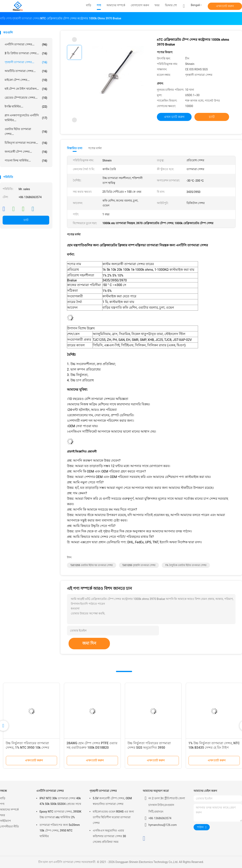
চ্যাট (26, 220)
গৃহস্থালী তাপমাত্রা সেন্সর (103, 791)
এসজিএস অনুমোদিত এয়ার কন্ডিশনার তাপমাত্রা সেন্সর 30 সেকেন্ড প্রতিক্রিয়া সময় (109, 836)
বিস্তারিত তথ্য (75, 148)
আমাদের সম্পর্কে (9, 810)
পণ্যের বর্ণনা (95, 148)
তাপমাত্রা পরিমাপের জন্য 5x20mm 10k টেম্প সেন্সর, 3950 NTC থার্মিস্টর (60, 831)
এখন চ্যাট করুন (225, 6)
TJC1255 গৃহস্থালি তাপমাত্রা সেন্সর (139, 565)
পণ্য (2, 804)
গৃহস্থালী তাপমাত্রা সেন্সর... (26, 62)
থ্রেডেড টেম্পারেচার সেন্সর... (26, 98)
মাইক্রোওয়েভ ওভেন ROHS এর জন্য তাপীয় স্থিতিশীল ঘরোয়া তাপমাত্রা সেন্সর (113, 817)
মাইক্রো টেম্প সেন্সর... (26, 80)
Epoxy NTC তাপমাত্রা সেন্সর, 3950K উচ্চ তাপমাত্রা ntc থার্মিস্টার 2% (60, 814)
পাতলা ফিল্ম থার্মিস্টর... (26, 161)
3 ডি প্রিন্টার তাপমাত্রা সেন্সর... (26, 53)
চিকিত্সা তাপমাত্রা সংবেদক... (26, 143)
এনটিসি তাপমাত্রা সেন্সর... (26, 45)
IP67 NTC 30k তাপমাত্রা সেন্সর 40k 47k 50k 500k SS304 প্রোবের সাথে (60, 801)
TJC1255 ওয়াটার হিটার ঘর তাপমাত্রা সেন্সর (92, 565)
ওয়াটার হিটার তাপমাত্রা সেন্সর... (26, 131)
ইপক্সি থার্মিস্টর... (26, 107)
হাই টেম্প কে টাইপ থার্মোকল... (26, 89)
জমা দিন (89, 643)
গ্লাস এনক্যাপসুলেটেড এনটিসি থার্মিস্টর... (26, 118)
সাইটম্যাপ (5, 821)
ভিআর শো (171, 5)
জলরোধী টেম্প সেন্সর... (26, 152)
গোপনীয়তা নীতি (9, 826)
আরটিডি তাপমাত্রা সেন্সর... (26, 71)
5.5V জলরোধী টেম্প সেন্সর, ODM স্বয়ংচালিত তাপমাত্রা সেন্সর (112, 801)
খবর (3, 815)
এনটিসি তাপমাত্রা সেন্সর (50, 791)
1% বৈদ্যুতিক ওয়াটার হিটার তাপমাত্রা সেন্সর (186, 565)
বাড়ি (3, 798)
